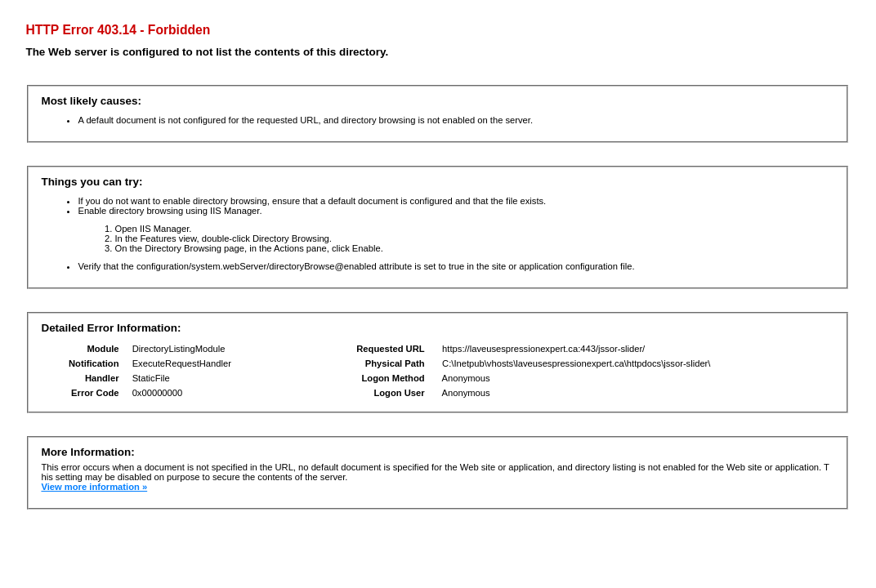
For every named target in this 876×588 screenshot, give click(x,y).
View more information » (94, 487)
